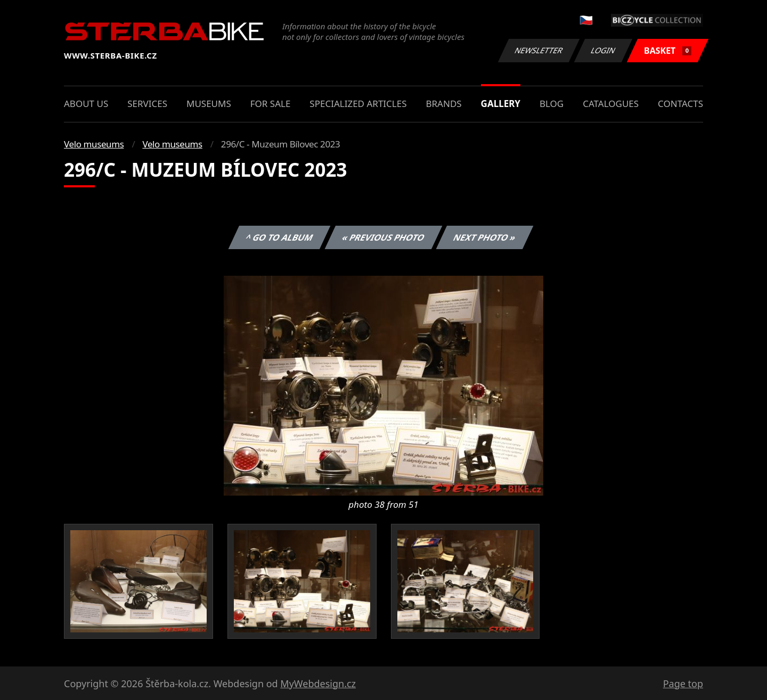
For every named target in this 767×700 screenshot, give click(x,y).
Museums (209, 104)
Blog (552, 104)
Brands (443, 104)
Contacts (680, 104)
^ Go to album (279, 237)
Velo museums (94, 144)
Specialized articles (358, 104)
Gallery (501, 104)
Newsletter (538, 50)
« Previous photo (383, 237)
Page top (683, 683)
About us (86, 104)
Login (603, 50)
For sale (271, 104)
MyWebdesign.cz (318, 683)
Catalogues (611, 104)
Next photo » (485, 237)
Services (147, 104)
